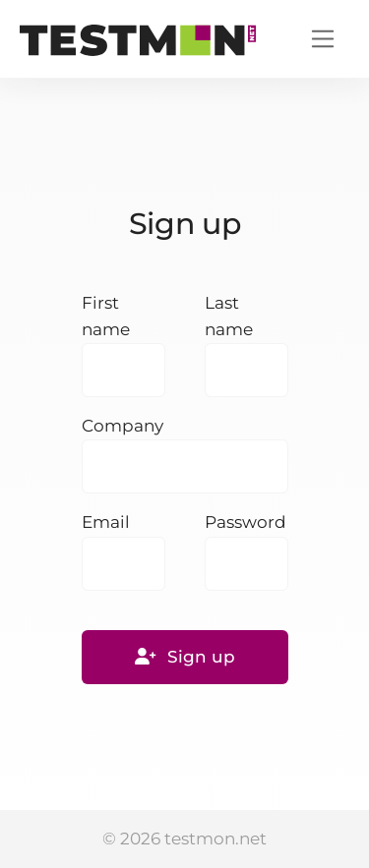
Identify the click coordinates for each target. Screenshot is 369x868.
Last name (229, 316)
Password (246, 522)
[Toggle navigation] (323, 39)
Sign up (185, 657)
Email (106, 522)
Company (123, 426)
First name (106, 316)
